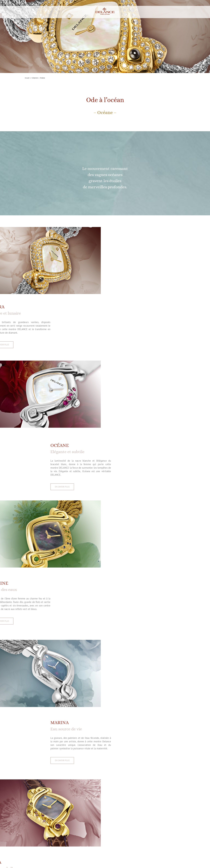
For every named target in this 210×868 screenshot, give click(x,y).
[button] (3, 5)
